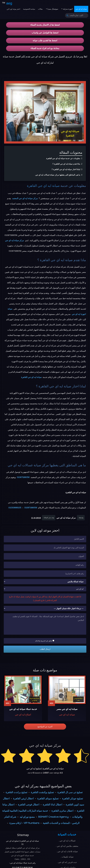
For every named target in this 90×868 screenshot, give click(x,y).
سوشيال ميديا (52, 9)
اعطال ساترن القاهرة (62, 811)
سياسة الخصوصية (29, 9)
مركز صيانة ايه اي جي (14, 240)
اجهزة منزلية (68, 9)
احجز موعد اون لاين (13, 9)
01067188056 (23, 477)
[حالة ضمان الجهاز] (45, 608)
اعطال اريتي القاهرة (23, 798)
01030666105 (15, 508)
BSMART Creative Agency (53, 817)
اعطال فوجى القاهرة (29, 805)
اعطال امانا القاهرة (52, 805)
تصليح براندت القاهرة (16, 792)
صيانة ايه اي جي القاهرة (43, 186)
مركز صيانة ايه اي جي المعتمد (25, 198)
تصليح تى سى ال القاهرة (70, 792)
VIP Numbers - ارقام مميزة (24, 823)
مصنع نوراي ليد (27, 817)
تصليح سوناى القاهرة (48, 798)
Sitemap (23, 835)
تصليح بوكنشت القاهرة (42, 792)
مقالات (40, 9)
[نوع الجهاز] (45, 582)
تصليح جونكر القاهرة (73, 798)
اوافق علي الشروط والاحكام (45, 641)
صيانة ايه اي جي (81, 9)
